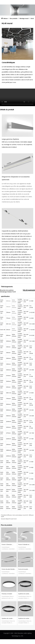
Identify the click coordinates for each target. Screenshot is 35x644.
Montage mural (24, 18)
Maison (6, 18)
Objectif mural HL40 (11, 519)
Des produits (14, 18)
